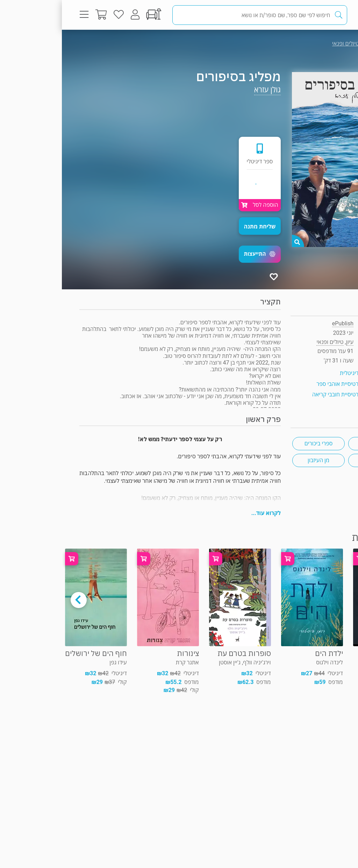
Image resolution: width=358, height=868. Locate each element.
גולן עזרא (206, 90)
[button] (198, 254)
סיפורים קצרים (312, 443)
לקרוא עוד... (204, 513)
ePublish (281, 323)
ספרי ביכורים (257, 443)
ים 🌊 (313, 460)
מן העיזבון (257, 460)
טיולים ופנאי (284, 44)
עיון (326, 44)
